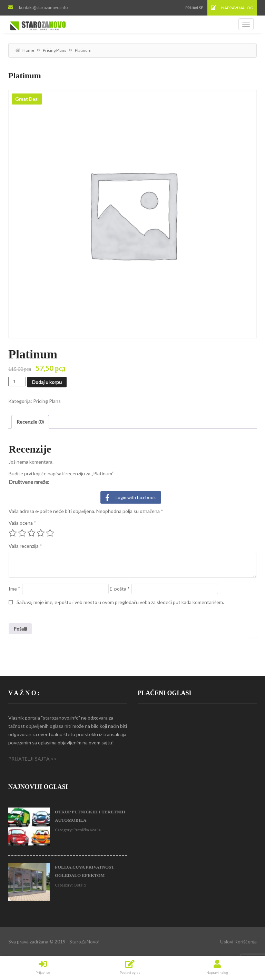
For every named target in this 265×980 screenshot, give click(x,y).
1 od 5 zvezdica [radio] (13, 533)
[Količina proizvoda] (17, 382)
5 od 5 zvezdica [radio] (50, 533)
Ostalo (80, 885)
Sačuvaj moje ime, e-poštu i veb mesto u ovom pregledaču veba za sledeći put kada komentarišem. (120, 602)
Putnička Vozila (87, 830)
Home (28, 50)
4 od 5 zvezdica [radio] (41, 533)
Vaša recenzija (25, 546)
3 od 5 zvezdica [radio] (31, 533)
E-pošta (120, 589)
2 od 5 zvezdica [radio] (22, 533)
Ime (14, 589)
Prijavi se (194, 8)
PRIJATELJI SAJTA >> (33, 759)
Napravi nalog (232, 8)
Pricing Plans (55, 50)
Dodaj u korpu (47, 382)
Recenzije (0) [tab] (30, 422)
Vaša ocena (22, 523)
